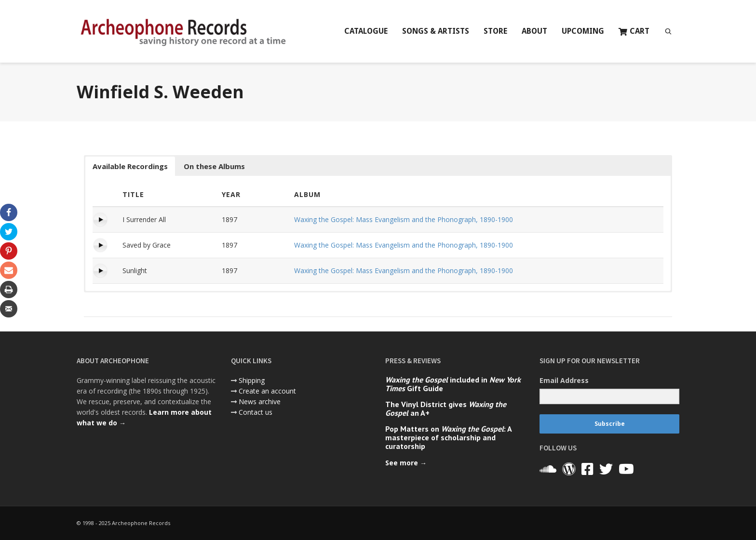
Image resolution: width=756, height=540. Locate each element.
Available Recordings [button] (130, 166)
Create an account (267, 391)
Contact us (256, 412)
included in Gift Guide (453, 384)
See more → (406, 463)
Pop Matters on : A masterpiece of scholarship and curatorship (448, 437)
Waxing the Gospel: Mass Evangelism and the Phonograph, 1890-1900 (404, 219)
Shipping (252, 380)
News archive (260, 402)
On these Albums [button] (214, 166)
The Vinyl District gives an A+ (446, 408)
